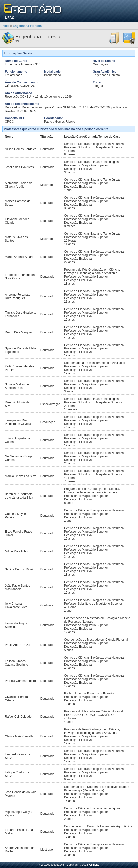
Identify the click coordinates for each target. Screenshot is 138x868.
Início (6, 26)
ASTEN (94, 865)
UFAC (10, 18)
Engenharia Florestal (28, 26)
